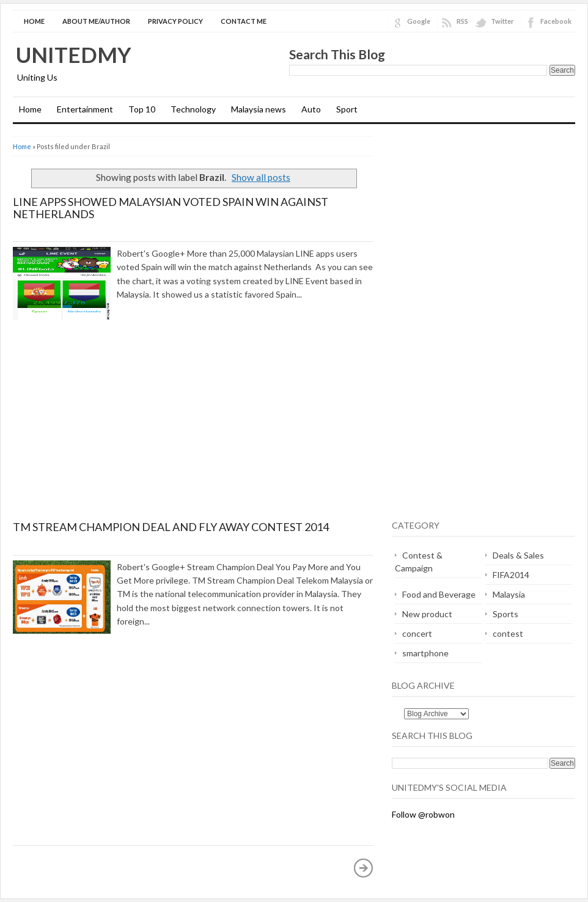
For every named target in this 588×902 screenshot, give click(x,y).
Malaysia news (259, 109)
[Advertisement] (116, 431)
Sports (505, 614)
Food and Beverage (439, 594)
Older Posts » (364, 868)
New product (427, 614)
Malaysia (509, 594)
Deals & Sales (518, 555)
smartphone (425, 653)
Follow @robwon (423, 814)
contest (508, 633)
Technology (193, 109)
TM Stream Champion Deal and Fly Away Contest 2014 (171, 527)
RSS (462, 21)
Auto (311, 109)
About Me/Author (96, 21)
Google (419, 21)
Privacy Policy (175, 21)
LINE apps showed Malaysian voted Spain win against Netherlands (171, 208)
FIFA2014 (511, 575)
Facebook (556, 21)
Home (34, 21)
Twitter (502, 21)
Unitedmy (74, 54)
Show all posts (261, 177)
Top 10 (142, 109)
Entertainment (85, 109)
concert (417, 633)
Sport (347, 109)
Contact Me (244, 21)
